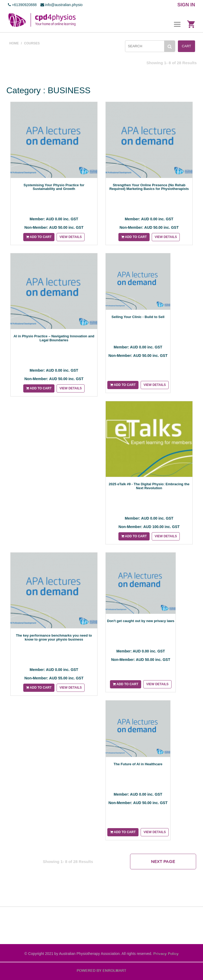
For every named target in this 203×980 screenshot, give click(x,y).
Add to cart (39, 237)
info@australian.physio (62, 5)
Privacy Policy (166, 954)
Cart (186, 46)
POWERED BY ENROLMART (101, 970)
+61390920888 (22, 5)
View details (71, 237)
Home (14, 43)
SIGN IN (186, 5)
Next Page (163, 861)
